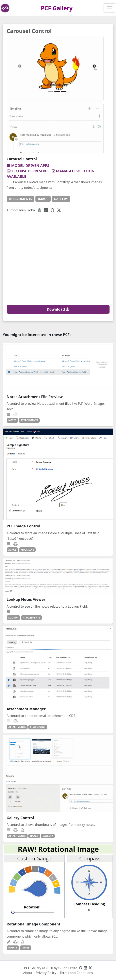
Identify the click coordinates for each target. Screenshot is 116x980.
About (28, 973)
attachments (20, 199)
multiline (27, 550)
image (43, 199)
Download (58, 309)
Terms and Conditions (76, 973)
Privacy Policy (46, 973)
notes (12, 420)
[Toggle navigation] (110, 8)
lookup (13, 618)
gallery (61, 199)
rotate (13, 947)
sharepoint (38, 727)
